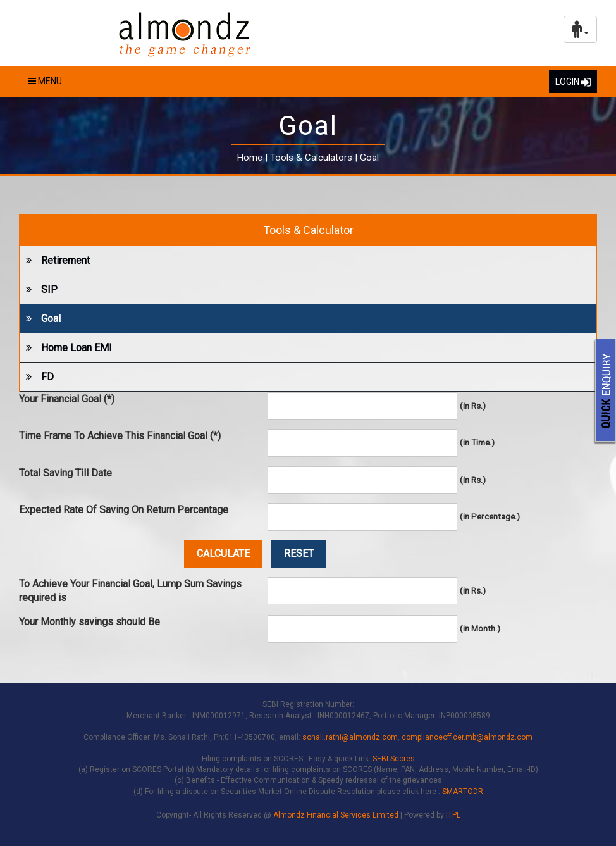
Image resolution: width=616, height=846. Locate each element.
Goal (40, 319)
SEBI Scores (394, 759)
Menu (45, 81)
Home (250, 158)
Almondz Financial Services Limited (337, 815)
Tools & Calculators (311, 158)
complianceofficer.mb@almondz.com (467, 737)
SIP (39, 289)
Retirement (55, 260)
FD (37, 377)
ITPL (453, 815)
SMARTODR (463, 792)
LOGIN (573, 82)
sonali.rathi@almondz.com (350, 737)
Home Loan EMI (66, 348)
